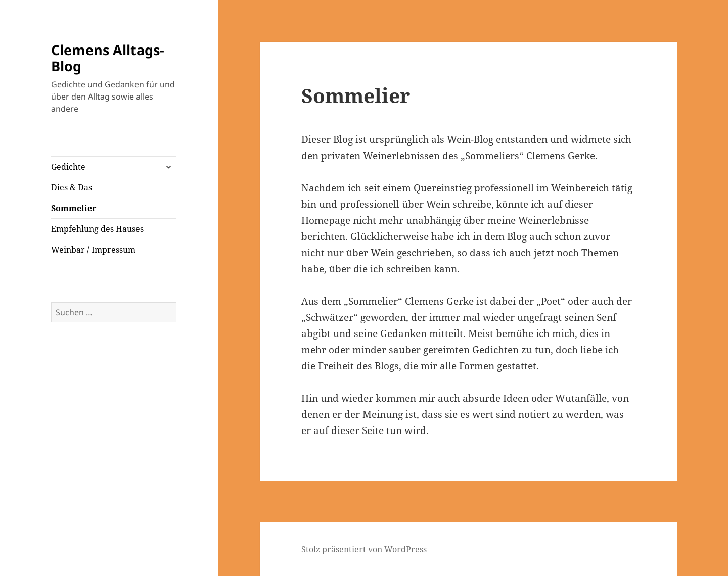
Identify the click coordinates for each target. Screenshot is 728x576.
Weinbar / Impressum (93, 250)
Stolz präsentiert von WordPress (364, 549)
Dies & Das (72, 187)
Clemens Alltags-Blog (108, 58)
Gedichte (68, 167)
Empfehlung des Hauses (97, 229)
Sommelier (74, 208)
